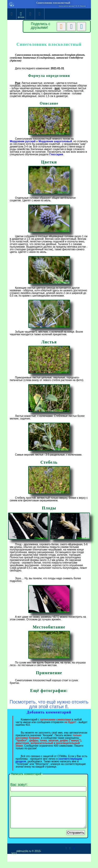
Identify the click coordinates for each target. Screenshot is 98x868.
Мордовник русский (23, 141)
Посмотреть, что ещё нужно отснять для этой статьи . (49, 704)
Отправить (76, 839)
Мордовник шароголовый (55, 141)
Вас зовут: (48, 787)
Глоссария (56, 154)
